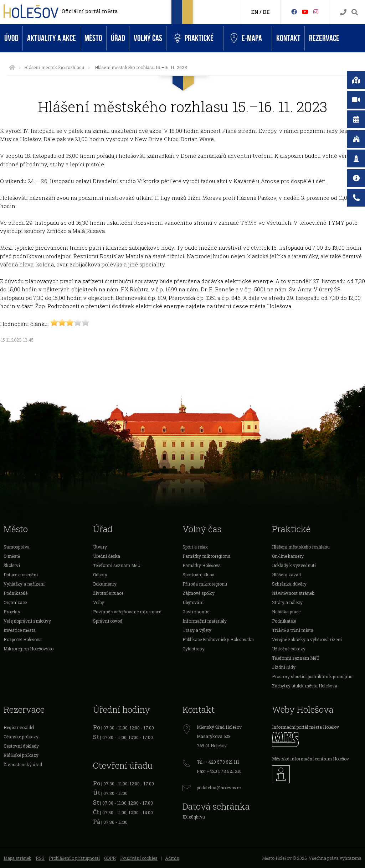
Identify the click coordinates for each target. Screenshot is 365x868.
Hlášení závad (286, 575)
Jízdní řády (284, 667)
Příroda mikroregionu (205, 584)
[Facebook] (294, 12)
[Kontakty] (343, 12)
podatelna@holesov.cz (219, 788)
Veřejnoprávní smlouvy (27, 621)
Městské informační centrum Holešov (310, 759)
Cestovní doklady (21, 746)
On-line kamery (288, 556)
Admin (172, 858)
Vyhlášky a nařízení (24, 584)
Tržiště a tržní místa (293, 630)
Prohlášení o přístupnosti (74, 858)
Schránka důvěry (289, 584)
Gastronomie (196, 612)
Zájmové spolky (199, 593)
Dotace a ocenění (21, 575)
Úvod (11, 38)
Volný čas (148, 38)
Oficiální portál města (90, 11)
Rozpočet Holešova (23, 639)
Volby (99, 602)
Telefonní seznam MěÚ (117, 565)
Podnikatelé (16, 593)
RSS (40, 858)
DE (266, 12)
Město (93, 38)
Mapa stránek (17, 858)
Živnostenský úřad (23, 764)
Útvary (100, 547)
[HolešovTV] (305, 12)
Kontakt (288, 38)
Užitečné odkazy (289, 649)
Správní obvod (108, 621)
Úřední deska (107, 556)
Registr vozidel (19, 727)
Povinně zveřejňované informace (127, 612)
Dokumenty (105, 584)
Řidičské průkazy (21, 755)
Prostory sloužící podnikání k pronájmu (312, 676)
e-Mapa (246, 38)
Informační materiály (205, 621)
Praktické (194, 38)
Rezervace (324, 38)
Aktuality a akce (52, 38)
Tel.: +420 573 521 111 (218, 762)
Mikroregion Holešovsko (29, 649)
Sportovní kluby (198, 575)
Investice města (20, 630)
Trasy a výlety (197, 630)
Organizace (15, 602)
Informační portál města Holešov (305, 727)
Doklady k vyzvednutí (294, 565)
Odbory (100, 575)
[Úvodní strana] (12, 67)
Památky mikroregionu (206, 556)
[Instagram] (316, 12)
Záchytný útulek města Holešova (305, 686)
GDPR (110, 858)
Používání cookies (139, 858)
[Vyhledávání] (355, 12)
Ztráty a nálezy (287, 602)
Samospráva (17, 547)
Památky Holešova (202, 565)
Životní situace (108, 593)
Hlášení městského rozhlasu (54, 67)
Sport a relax (195, 547)
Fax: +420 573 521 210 (219, 771)
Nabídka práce (286, 612)
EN (255, 12)
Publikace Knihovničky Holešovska (218, 639)
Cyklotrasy (194, 649)
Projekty (12, 612)
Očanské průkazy (21, 737)
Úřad (118, 38)
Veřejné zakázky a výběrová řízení (307, 639)
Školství (12, 565)
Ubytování (193, 602)
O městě (12, 556)
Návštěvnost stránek (293, 593)
